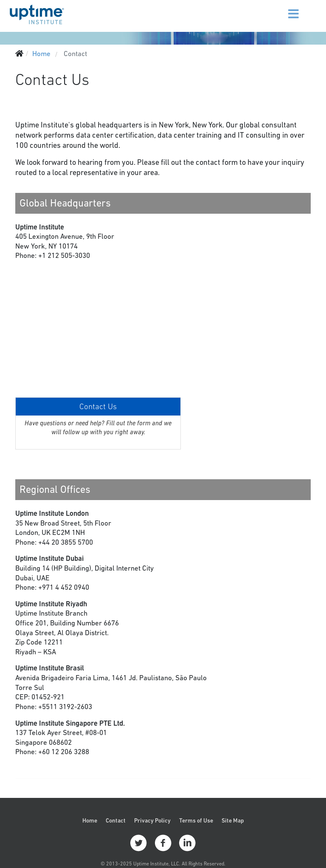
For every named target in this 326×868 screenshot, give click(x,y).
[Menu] (283, 8)
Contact (116, 820)
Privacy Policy (152, 820)
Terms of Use (196, 820)
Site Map (233, 820)
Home (90, 820)
